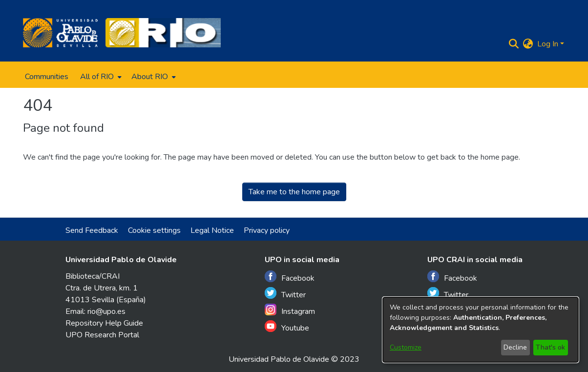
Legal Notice (212, 230)
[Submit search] (514, 44)
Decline (515, 347)
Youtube (287, 327)
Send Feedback (92, 230)
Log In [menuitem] (548, 44)
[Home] (60, 33)
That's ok (550, 347)
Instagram (290, 310)
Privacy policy (267, 230)
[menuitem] (100, 77)
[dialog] (481, 330)
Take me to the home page (294, 192)
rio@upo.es (106, 311)
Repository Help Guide (104, 323)
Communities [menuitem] (47, 77)
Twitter (285, 294)
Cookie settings (154, 230)
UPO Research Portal (102, 335)
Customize (406, 347)
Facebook (290, 277)
